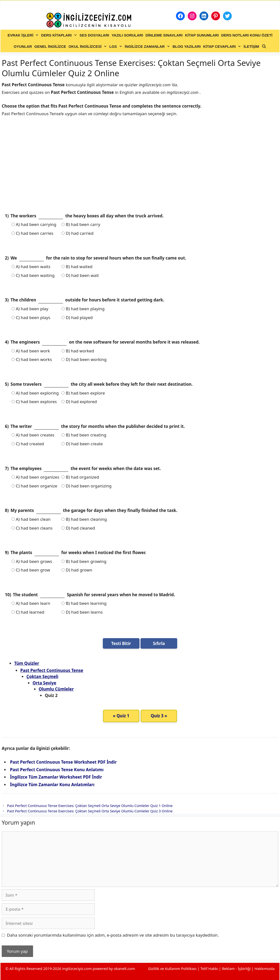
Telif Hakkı (209, 968)
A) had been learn (31, 603)
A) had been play (30, 309)
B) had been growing (84, 561)
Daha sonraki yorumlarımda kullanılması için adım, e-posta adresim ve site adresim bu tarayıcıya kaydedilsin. (113, 935)
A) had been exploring (35, 393)
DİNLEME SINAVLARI (164, 35)
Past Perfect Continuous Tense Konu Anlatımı (57, 770)
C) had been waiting (33, 275)
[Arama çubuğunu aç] (264, 47)
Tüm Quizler (27, 663)
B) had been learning (84, 603)
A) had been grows (32, 561)
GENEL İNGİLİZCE (50, 46)
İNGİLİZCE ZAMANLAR (148, 47)
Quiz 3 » (159, 716)
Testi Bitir (121, 643)
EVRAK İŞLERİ (24, 35)
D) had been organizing (86, 486)
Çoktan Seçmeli (42, 676)
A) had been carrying (34, 224)
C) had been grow (31, 570)
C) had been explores (34, 402)
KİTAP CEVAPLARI (223, 47)
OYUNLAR (23, 46)
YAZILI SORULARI (127, 35)
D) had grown (77, 570)
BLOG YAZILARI (187, 46)
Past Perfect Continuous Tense (52, 670)
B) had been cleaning (84, 519)
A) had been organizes (35, 477)
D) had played (77, 317)
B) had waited (77, 267)
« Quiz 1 (121, 716)
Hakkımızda (265, 968)
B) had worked (78, 351)
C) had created (28, 444)
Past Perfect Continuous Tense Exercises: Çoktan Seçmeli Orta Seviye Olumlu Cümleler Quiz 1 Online (90, 806)
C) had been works (32, 359)
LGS (117, 47)
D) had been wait (80, 275)
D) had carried (77, 233)
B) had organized (80, 477)
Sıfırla (159, 643)
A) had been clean (31, 519)
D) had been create (82, 444)
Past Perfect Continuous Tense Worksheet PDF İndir (63, 762)
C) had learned (28, 612)
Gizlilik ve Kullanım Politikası (172, 968)
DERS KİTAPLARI (60, 35)
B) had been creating (84, 435)
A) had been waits (31, 267)
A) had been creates (33, 435)
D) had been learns (82, 612)
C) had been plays (31, 317)
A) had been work (31, 351)
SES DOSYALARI (94, 35)
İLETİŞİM (251, 46)
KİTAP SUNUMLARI (202, 35)
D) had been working (84, 359)
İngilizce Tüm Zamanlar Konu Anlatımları (52, 785)
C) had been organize (34, 486)
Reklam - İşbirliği (237, 968)
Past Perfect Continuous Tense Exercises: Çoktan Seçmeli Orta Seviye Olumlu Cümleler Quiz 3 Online (90, 811)
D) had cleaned (78, 528)
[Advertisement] (140, 169)
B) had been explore (83, 393)
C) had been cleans (32, 528)
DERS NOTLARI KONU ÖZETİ (247, 35)
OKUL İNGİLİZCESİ (88, 47)
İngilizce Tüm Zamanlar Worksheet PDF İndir (56, 777)
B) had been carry (81, 224)
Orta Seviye (44, 683)
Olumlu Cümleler (56, 689)
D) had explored (79, 402)
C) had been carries (32, 233)
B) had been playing (83, 309)
